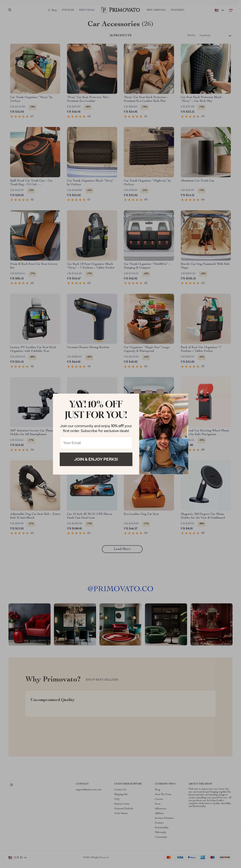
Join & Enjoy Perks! (96, 459)
